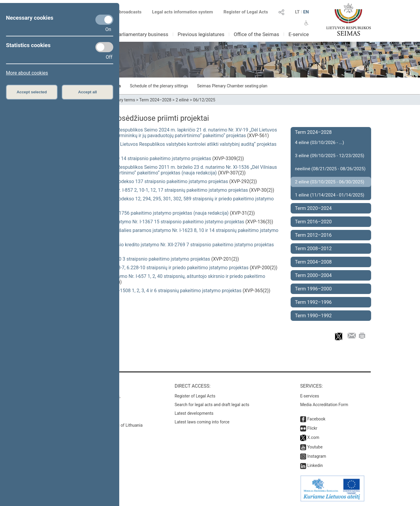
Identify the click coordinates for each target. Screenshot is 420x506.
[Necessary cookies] (104, 20)
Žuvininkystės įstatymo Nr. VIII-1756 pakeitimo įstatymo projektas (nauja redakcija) (141, 213)
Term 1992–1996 (313, 302)
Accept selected (32, 92)
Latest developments (194, 413)
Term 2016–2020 (313, 222)
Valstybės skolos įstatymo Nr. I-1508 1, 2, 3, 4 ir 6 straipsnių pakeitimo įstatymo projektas (148, 291)
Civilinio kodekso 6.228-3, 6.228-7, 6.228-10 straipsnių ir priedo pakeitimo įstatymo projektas (151, 268)
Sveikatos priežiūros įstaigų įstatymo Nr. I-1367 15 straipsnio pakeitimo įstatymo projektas (149, 222)
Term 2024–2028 (155, 100)
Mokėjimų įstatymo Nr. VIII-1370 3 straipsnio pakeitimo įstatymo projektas (132, 259)
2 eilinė (182, 100)
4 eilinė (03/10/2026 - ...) (320, 143)
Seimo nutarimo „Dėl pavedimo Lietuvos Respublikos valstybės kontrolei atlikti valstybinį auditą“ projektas (165, 144)
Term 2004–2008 (313, 262)
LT (297, 12)
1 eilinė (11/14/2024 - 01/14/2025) (330, 195)
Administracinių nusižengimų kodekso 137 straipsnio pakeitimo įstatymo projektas (141, 181)
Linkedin (315, 465)
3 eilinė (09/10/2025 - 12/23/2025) (330, 156)
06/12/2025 (204, 100)
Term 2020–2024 (313, 208)
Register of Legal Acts (246, 12)
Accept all (87, 92)
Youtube (315, 447)
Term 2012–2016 (313, 235)
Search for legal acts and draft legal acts (212, 405)
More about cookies (27, 73)
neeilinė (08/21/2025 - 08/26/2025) (330, 169)
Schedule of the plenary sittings (159, 86)
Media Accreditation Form (324, 405)
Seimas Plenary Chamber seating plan (232, 86)
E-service (299, 34)
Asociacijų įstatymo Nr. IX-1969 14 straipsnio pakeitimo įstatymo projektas (132, 158)
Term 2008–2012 (313, 249)
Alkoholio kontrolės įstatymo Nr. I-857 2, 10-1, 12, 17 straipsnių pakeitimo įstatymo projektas (151, 190)
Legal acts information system (182, 12)
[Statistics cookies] (104, 47)
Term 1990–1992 (313, 316)
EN (306, 12)
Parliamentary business (142, 34)
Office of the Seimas (257, 34)
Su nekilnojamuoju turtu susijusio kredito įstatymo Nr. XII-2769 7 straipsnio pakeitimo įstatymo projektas (164, 245)
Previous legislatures (201, 34)
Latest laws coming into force (202, 422)
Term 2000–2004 (313, 275)
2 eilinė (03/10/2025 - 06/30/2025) (330, 182)
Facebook (316, 419)
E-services (310, 396)
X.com (313, 437)
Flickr (312, 428)
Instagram (317, 456)
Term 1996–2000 (313, 289)
